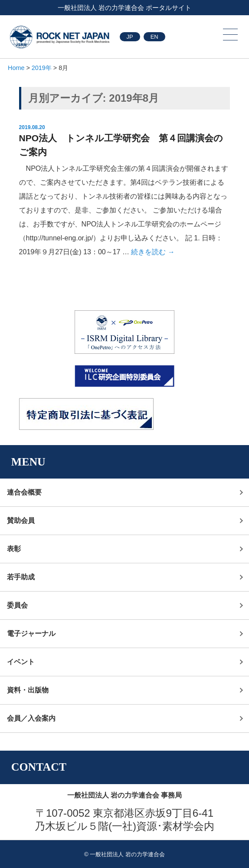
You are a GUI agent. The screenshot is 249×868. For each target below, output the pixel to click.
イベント (21, 662)
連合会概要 (24, 492)
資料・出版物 (28, 690)
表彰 (14, 549)
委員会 (17, 605)
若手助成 (21, 577)
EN (154, 37)
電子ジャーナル (31, 634)
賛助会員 (21, 520)
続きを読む (153, 252)
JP (130, 37)
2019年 (42, 68)
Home (16, 68)
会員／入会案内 (31, 718)
